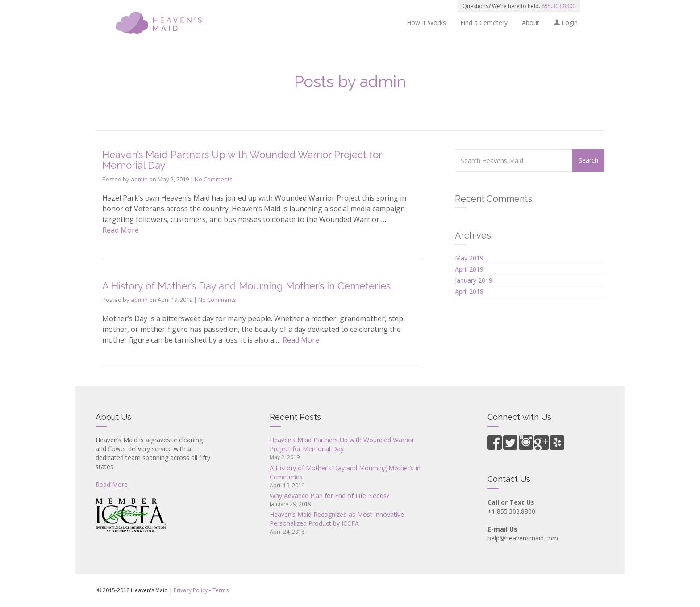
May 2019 (469, 258)
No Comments (214, 179)
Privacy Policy (191, 590)
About (531, 23)
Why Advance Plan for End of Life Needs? (329, 496)
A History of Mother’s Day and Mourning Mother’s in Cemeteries (246, 286)
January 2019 (474, 280)
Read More (121, 230)
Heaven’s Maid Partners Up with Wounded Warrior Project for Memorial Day (242, 160)
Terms (221, 590)
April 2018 (469, 291)
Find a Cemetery (484, 23)
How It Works (426, 23)
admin (139, 179)
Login (566, 23)
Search (588, 160)
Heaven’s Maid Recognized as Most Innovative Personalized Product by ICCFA (337, 519)
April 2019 (469, 269)
